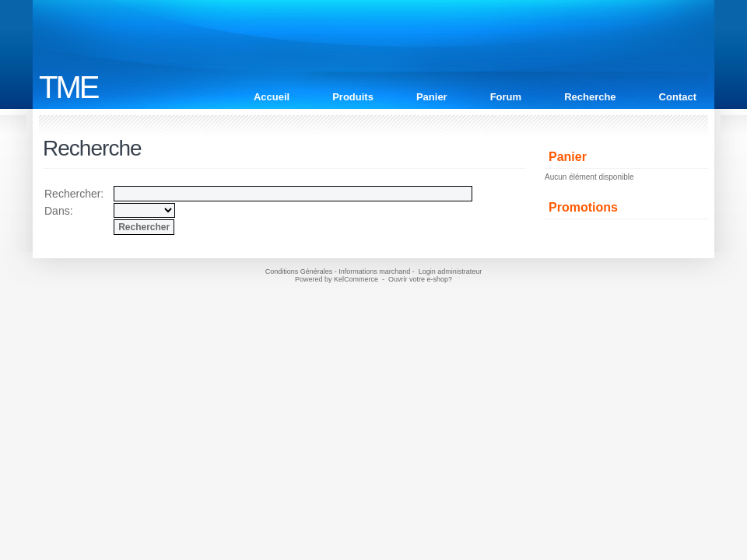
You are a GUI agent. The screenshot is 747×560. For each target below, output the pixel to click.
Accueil (272, 97)
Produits (353, 97)
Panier (432, 97)
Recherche (590, 97)
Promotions (583, 207)
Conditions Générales (299, 271)
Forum (506, 97)
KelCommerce (357, 279)
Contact (678, 97)
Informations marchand (374, 271)
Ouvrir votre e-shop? (420, 279)
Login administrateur (451, 271)
